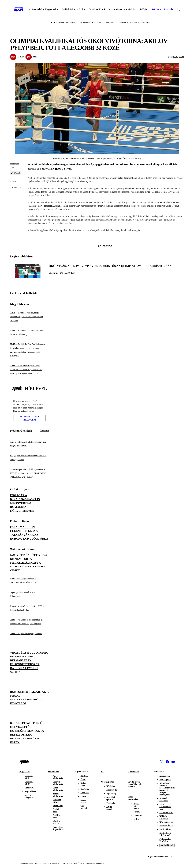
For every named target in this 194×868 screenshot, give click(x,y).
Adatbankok (37, 9)
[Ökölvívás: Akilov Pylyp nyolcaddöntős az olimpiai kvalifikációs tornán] (28, 277)
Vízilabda (111, 803)
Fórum (137, 812)
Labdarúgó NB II (29, 783)
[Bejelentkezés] (144, 9)
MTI (35, 57)
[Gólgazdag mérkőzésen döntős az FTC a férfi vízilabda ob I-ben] (29, 608)
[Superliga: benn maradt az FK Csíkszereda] (29, 594)
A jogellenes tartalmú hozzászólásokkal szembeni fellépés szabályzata (167, 789)
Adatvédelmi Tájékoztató (165, 834)
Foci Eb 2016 (56, 816)
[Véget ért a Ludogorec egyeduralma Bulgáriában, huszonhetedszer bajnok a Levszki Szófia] (29, 662)
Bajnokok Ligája (57, 801)
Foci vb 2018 (56, 810)
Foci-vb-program (85, 22)
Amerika (93, 9)
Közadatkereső (166, 822)
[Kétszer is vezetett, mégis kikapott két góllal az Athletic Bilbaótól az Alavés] (29, 317)
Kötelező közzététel (164, 800)
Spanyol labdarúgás (58, 783)
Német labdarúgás (58, 795)
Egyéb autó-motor (136, 806)
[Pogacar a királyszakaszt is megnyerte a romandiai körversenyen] (29, 503)
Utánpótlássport (146, 22)
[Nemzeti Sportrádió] (163, 9)
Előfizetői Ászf (166, 829)
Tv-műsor (138, 815)
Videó (136, 819)
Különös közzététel (164, 817)
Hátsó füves (133, 22)
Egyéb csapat (109, 808)
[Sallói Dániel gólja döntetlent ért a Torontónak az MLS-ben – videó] (29, 581)
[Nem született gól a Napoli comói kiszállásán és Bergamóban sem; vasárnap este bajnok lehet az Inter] (29, 370)
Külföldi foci (53, 771)
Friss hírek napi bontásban (66, 22)
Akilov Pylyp (17, 187)
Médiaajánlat (165, 779)
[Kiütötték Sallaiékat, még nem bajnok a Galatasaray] (29, 333)
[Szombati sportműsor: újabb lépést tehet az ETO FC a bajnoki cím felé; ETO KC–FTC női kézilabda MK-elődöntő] (29, 473)
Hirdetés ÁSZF (166, 826)
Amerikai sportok (111, 798)
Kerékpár (14, 489)
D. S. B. (21, 57)
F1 (100, 9)
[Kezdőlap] (19, 9)
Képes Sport (110, 22)
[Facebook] (167, 762)
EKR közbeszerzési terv (165, 807)
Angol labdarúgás (58, 777)
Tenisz (83, 796)
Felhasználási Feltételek (165, 840)
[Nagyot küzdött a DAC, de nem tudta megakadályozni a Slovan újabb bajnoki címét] (29, 563)
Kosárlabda (112, 790)
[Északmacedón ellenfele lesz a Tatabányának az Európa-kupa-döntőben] (29, 533)
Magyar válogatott (29, 796)
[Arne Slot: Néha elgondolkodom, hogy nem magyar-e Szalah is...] (29, 444)
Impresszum (165, 776)
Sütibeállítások (167, 845)
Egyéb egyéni (83, 801)
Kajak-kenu (84, 784)
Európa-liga (58, 806)
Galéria (132, 9)
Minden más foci (17, 549)
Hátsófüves (29, 788)
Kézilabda (15, 521)
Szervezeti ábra (166, 813)
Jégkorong (111, 793)
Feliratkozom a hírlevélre (29, 418)
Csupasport (122, 22)
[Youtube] (173, 762)
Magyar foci (25, 771)
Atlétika (84, 776)
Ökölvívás (53, 273)
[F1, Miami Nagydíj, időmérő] (29, 634)
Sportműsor (98, 22)
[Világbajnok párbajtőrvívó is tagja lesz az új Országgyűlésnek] (29, 458)
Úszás (83, 779)
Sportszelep (134, 771)
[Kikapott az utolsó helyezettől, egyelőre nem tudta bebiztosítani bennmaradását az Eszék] (29, 733)
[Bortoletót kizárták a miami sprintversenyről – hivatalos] (29, 698)
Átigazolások (30, 791)
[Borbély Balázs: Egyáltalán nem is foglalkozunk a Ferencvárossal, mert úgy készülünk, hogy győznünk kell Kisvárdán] (29, 350)
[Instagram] (162, 762)
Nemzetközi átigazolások (58, 828)
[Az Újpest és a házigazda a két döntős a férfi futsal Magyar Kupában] (29, 622)
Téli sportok (84, 807)
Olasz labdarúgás (58, 789)
